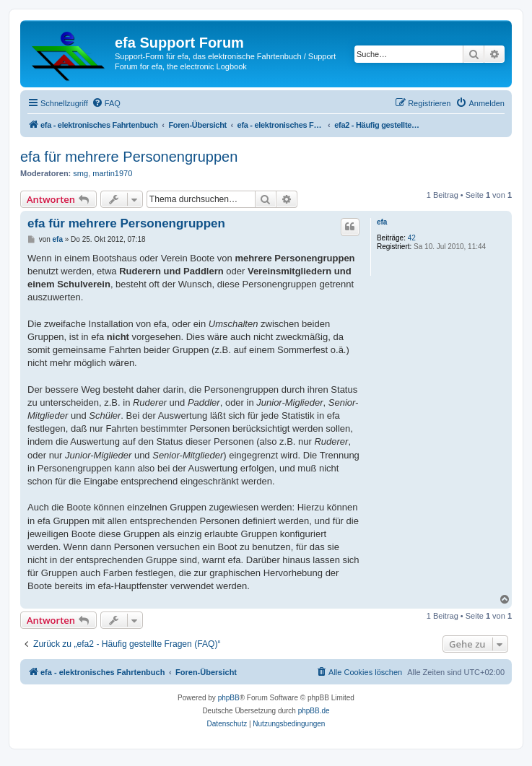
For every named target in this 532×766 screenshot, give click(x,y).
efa (382, 222)
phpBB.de (314, 711)
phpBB (229, 698)
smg (80, 173)
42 (412, 238)
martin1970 (112, 173)
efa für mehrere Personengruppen (129, 157)
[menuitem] (106, 103)
